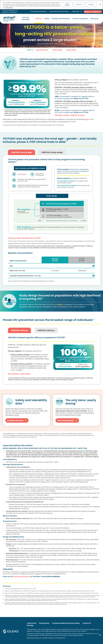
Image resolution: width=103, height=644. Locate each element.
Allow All (91, 5)
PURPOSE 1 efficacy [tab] (19, 331)
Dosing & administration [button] (61, 19)
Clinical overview (42, 50)
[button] (80, 19)
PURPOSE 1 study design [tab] (22, 153)
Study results (71, 50)
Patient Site (77, 12)
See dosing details (67, 421)
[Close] (100, 4)
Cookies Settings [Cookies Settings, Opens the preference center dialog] (67, 5)
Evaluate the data (17, 421)
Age (52, 266)
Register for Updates (93, 12)
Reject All (79, 5)
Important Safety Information (59, 12)
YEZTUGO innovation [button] (26, 19)
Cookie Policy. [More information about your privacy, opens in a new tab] (9, 8)
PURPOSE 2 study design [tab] (52, 153)
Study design (57, 50)
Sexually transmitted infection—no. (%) (52, 276)
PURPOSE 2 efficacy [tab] (46, 331)
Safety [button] (47, 19)
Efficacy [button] (39, 19)
